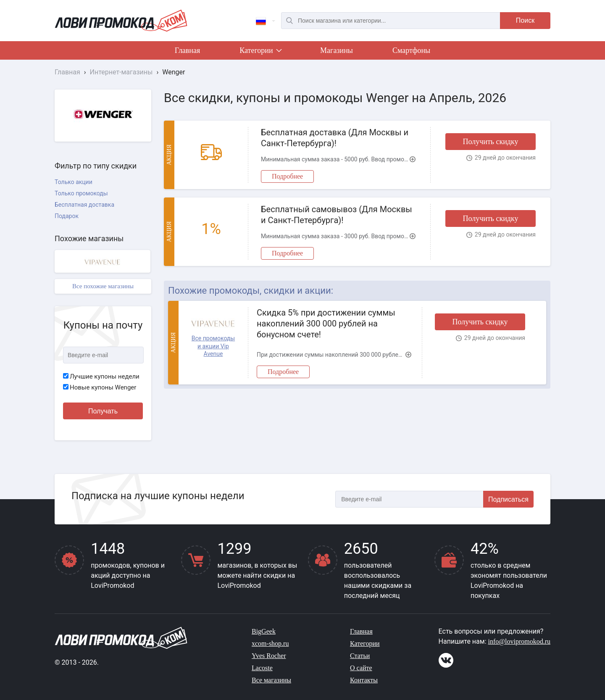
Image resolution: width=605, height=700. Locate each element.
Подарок (67, 216)
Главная (187, 50)
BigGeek (264, 631)
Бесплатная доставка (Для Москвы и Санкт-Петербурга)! (335, 138)
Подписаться (508, 499)
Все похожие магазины (103, 286)
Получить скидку (490, 142)
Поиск (525, 20)
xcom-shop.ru (270, 643)
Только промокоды (81, 193)
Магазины (337, 50)
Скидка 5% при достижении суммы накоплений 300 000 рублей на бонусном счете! (326, 324)
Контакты (364, 680)
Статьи (360, 656)
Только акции (74, 182)
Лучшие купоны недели (101, 376)
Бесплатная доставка (84, 205)
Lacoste (262, 668)
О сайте (361, 668)
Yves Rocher (269, 656)
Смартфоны (411, 50)
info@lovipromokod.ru (520, 641)
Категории (260, 52)
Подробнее (287, 176)
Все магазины (271, 680)
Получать (103, 411)
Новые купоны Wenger (100, 387)
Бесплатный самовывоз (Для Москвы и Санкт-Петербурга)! (337, 215)
